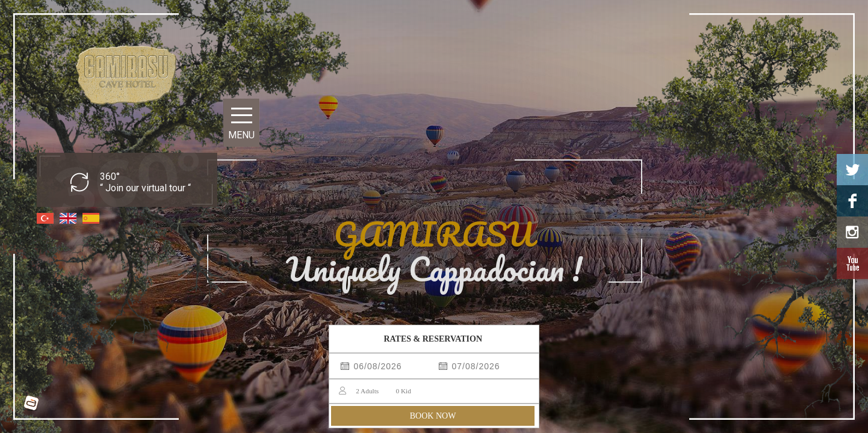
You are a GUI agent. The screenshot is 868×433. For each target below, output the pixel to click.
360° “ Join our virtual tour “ (145, 182)
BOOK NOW (433, 416)
